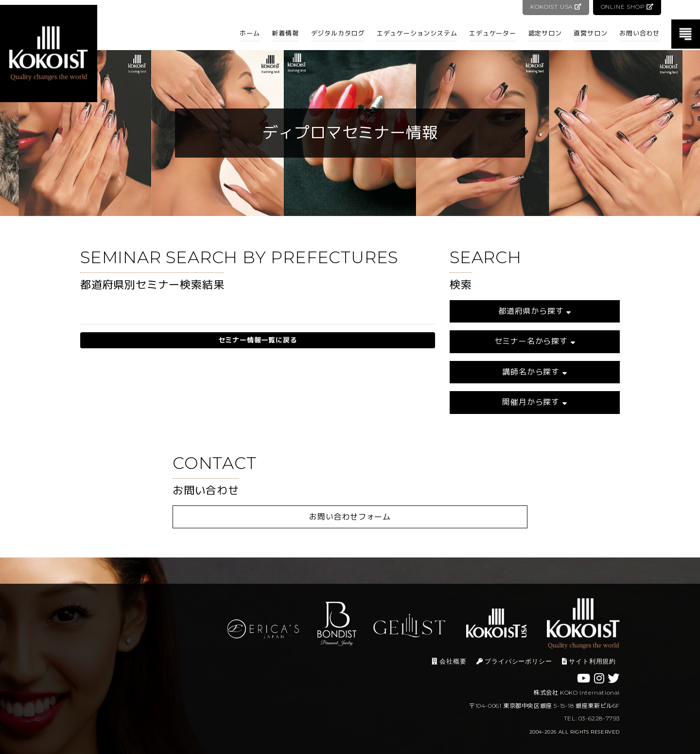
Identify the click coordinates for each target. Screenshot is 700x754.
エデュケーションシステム (417, 33)
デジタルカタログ (338, 33)
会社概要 (449, 661)
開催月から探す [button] (534, 402)
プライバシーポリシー (514, 661)
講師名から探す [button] (534, 372)
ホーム (250, 33)
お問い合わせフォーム (350, 517)
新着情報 (285, 33)
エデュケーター (493, 33)
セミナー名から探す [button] (535, 341)
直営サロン (590, 33)
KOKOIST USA (555, 7)
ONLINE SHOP (627, 7)
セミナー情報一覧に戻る (258, 340)
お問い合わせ (639, 33)
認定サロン (545, 33)
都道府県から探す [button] (535, 311)
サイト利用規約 (589, 661)
